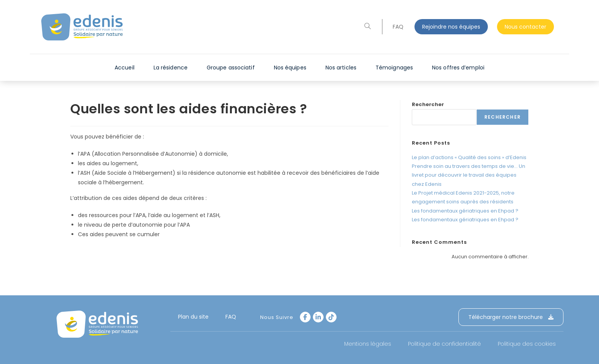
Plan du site (193, 317)
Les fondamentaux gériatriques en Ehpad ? (465, 211)
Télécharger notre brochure (511, 317)
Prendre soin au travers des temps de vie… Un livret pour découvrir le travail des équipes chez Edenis (469, 175)
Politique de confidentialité (444, 344)
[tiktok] (331, 317)
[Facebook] (305, 317)
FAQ (398, 27)
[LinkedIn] (318, 317)
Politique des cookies (527, 344)
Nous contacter (525, 27)
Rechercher (428, 104)
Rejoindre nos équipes (451, 27)
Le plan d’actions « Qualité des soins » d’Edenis (469, 157)
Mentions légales (368, 344)
